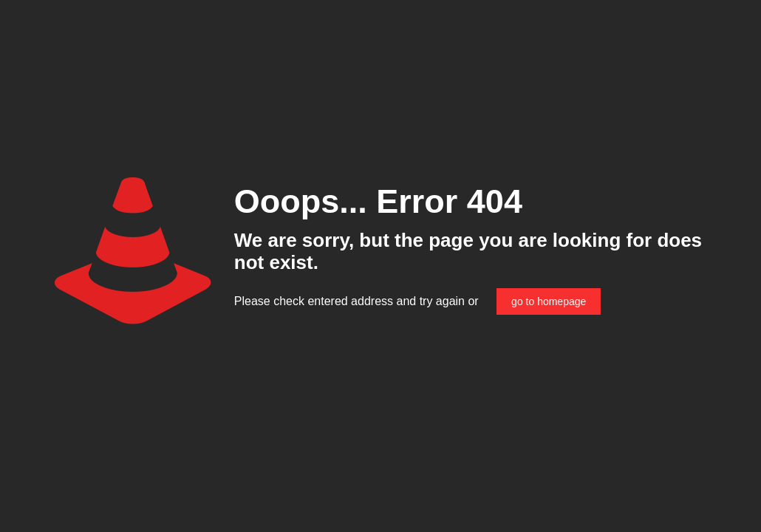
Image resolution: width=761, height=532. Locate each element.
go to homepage (549, 301)
